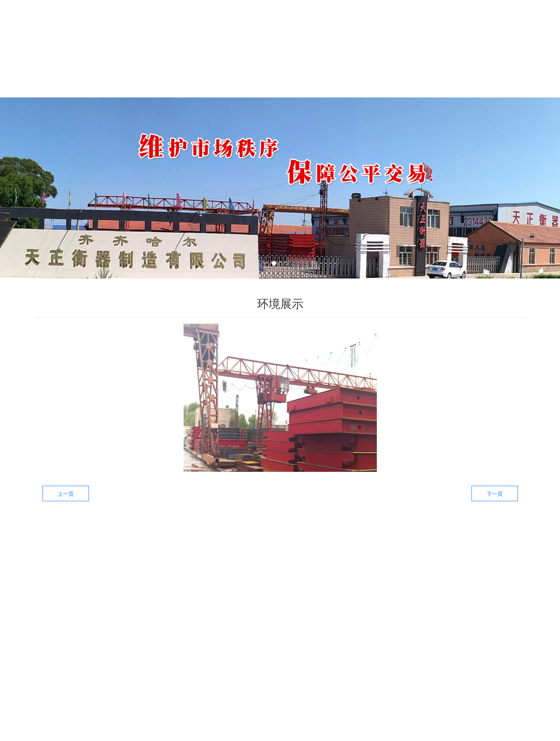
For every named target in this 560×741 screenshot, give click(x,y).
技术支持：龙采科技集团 (386, 735)
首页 (71, 77)
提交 (502, 616)
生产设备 (350, 77)
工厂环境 (419, 77)
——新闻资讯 (403, 575)
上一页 (66, 494)
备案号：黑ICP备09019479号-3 (305, 735)
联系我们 (489, 77)
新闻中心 (280, 77)
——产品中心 (235, 575)
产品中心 (211, 77)
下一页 (495, 494)
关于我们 (141, 77)
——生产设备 (319, 575)
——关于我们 (486, 575)
